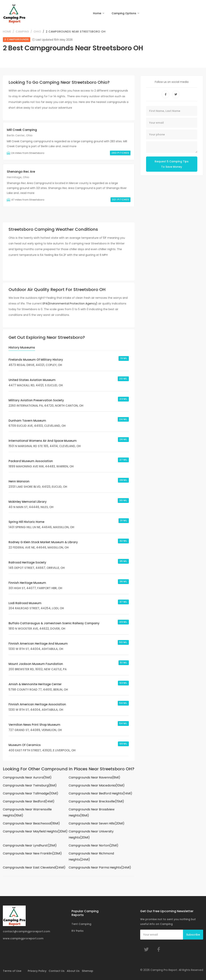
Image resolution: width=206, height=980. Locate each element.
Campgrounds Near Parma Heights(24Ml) (100, 868)
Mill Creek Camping (22, 130)
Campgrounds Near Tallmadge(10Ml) (31, 794)
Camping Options (124, 13)
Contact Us (57, 971)
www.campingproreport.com (23, 938)
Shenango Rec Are (21, 172)
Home (97, 13)
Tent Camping (81, 924)
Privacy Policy (37, 971)
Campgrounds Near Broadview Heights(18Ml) (92, 813)
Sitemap (87, 971)
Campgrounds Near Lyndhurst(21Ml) (30, 846)
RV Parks (78, 931)
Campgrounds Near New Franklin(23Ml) (32, 854)
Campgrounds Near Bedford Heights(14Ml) (100, 794)
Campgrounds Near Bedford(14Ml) (29, 802)
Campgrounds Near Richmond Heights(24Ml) (91, 857)
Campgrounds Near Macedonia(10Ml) (97, 786)
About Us (73, 971)
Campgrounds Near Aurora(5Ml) (27, 778)
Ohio (37, 32)
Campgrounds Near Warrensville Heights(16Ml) (27, 813)
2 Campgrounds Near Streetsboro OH (76, 32)
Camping (22, 32)
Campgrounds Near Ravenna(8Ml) (94, 778)
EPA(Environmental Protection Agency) (70, 304)
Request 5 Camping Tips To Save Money (172, 165)
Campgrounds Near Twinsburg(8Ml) (30, 786)
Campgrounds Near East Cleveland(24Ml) (34, 868)
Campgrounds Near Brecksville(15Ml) (96, 802)
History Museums (22, 348)
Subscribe (193, 935)
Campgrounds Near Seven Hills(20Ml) (97, 824)
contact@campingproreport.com (26, 931)
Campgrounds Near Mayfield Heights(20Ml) (35, 832)
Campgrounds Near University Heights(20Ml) (91, 835)
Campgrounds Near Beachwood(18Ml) (31, 824)
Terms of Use (12, 971)
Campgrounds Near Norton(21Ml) (93, 846)
